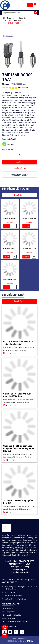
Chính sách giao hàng (9, 612)
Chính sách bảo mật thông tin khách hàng (15, 621)
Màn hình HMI (11, 561)
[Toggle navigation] (30, 5)
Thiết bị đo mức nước (19, 572)
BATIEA (30, 641)
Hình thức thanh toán (8, 618)
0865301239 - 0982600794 (19, 175)
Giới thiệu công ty (7, 609)
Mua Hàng (19, 162)
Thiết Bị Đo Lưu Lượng (19, 567)
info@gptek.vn (9, 599)
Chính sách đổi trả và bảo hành (11, 615)
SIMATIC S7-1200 (27, 561)
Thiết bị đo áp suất (19, 569)
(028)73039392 (10, 592)
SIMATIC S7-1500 (16, 564)
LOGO (28, 564)
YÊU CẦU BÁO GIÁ (19, 168)
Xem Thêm (20, 195)
